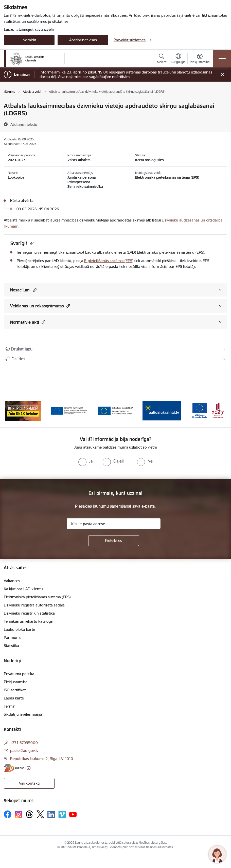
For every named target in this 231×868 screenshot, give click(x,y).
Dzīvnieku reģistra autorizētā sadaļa (34, 605)
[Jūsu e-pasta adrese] (114, 524)
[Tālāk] (219, 411)
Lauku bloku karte (19, 629)
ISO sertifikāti (15, 690)
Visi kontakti (29, 783)
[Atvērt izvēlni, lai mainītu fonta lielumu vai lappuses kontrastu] (200, 59)
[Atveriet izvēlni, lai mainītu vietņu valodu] (178, 59)
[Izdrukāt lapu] (115, 349)
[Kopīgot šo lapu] (115, 359)
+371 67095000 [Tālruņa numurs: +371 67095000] (24, 743)
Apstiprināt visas (83, 40)
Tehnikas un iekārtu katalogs (28, 621)
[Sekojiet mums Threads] (29, 814)
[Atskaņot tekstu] (24, 124)
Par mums (13, 638)
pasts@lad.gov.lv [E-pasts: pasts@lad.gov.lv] (24, 751)
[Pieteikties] (114, 541)
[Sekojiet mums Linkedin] (51, 815)
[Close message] (223, 75)
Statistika (11, 646)
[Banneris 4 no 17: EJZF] (116, 410)
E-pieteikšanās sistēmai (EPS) (109, 261)
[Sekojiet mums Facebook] (8, 814)
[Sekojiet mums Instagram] (19, 814)
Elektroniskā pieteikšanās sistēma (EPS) (37, 597)
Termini (10, 706)
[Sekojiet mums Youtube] (73, 814)
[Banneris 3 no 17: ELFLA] (69, 410)
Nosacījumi (23, 290)
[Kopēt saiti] (31, 243)
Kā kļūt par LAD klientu (23, 589)
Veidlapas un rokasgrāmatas (40, 306)
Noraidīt (29, 40)
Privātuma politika (19, 674)
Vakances (12, 581)
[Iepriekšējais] (12, 411)
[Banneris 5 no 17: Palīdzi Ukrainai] (162, 410)
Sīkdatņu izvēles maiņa (23, 714)
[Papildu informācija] (29, 768)
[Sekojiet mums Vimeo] (62, 814)
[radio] (85, 461)
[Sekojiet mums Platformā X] (40, 814)
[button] (34, 290)
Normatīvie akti (28, 322)
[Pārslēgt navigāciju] (222, 59)
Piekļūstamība (16, 682)
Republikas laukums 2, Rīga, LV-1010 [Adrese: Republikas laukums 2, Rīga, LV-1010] (42, 759)
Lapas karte (14, 698)
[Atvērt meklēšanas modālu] (162, 59)
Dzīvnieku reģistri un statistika (29, 613)
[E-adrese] (14, 768)
